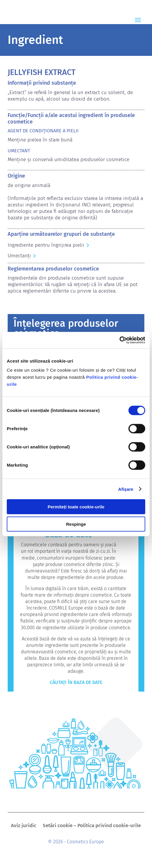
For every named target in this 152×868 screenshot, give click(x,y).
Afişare (126, 489)
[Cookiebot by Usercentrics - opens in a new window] (119, 340)
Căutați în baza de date (76, 682)
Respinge (76, 524)
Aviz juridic (24, 826)
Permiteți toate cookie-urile (76, 507)
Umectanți (19, 256)
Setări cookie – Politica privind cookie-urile (92, 826)
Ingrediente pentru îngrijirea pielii (46, 245)
